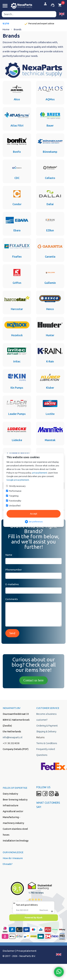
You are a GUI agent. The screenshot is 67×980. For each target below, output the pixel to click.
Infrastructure (11, 805)
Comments (12, 599)
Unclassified (15, 506)
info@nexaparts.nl (13, 737)
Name (9, 555)
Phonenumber (14, 570)
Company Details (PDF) (16, 749)
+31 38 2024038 (11, 743)
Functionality (15, 501)
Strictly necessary (17, 486)
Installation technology (16, 841)
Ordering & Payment (47, 726)
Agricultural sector (13, 811)
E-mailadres (12, 584)
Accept (34, 514)
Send (12, 633)
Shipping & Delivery (46, 731)
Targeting (14, 496)
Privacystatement (26, 951)
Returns (40, 737)
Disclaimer (9, 951)
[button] (62, 14)
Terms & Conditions (47, 743)
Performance (15, 491)
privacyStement (40, 473)
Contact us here (33, 680)
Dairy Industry (10, 794)
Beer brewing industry (15, 800)
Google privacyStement (18, 480)
